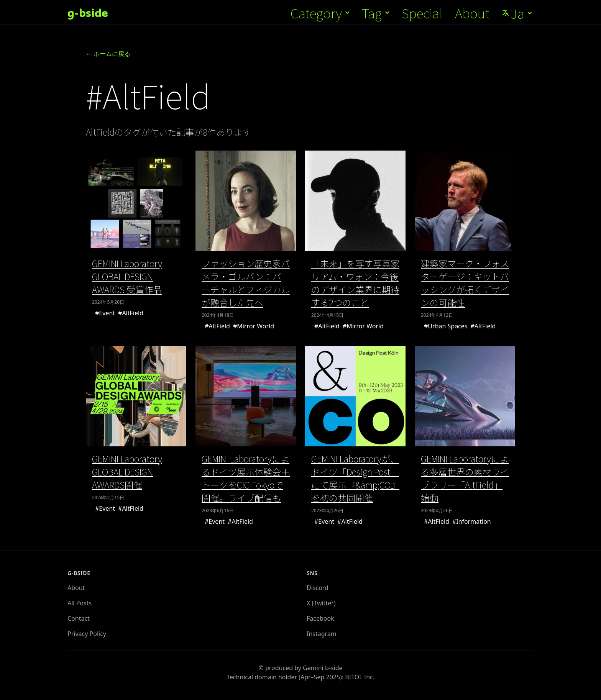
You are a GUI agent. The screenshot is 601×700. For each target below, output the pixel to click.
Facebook (320, 618)
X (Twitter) (321, 603)
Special (422, 13)
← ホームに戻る (108, 54)
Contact (79, 618)
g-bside (88, 12)
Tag (376, 13)
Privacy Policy (87, 634)
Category (321, 13)
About (472, 13)
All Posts (80, 603)
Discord (318, 588)
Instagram (322, 634)
